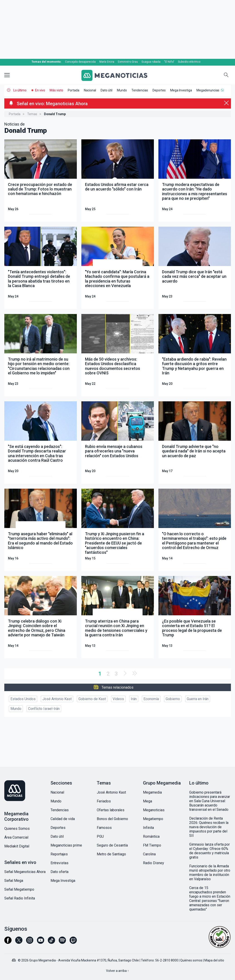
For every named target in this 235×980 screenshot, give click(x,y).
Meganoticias (154, 810)
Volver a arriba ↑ (117, 971)
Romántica (151, 836)
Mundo (122, 90)
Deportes (159, 90)
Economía (151, 699)
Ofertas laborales (111, 810)
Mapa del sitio (214, 960)
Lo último (20, 90)
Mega (148, 801)
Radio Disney (154, 863)
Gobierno (173, 699)
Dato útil (107, 90)
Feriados (104, 801)
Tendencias (140, 90)
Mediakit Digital (17, 846)
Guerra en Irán (198, 699)
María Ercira (107, 62)
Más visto (56, 90)
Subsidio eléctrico (189, 62)
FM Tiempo (152, 845)
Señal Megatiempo (19, 889)
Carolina (149, 854)
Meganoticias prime (66, 845)
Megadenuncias (208, 90)
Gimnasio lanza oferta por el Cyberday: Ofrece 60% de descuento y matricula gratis (210, 851)
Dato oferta (59, 872)
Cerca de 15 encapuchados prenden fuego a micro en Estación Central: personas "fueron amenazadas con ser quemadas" (210, 899)
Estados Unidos (23, 699)
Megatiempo (153, 819)
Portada (74, 90)
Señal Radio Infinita (20, 898)
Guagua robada (151, 62)
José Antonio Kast (57, 699)
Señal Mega (14, 881)
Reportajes (59, 854)
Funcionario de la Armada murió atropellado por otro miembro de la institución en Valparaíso (210, 873)
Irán (134, 699)
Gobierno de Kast (92, 699)
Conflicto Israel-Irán (44, 709)
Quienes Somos (17, 829)
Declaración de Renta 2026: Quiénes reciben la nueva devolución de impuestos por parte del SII (209, 827)
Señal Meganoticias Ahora (25, 872)
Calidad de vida (63, 819)
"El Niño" (169, 62)
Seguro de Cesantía (112, 845)
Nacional (90, 90)
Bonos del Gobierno (112, 819)
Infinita (148, 828)
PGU (100, 836)
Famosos (104, 828)
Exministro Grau (128, 62)
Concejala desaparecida (80, 62)
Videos (118, 699)
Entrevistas (59, 863)
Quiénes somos (191, 960)
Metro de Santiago (111, 854)
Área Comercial (16, 837)
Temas (32, 114)
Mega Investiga (181, 90)
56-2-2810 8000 (167, 960)
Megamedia (152, 792)
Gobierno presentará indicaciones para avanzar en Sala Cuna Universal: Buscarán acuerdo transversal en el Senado (210, 801)
